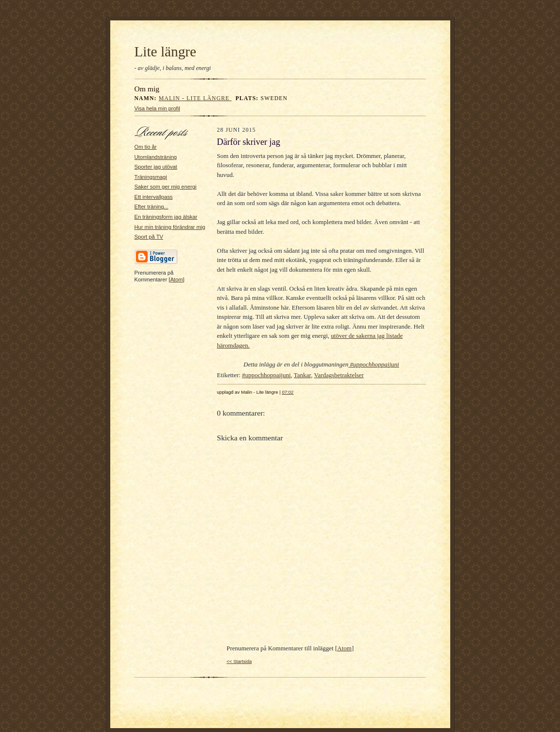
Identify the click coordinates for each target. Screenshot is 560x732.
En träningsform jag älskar (166, 217)
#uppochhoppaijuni (373, 364)
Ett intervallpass (154, 197)
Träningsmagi (151, 177)
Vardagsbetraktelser (339, 375)
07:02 (288, 392)
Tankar (302, 375)
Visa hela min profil (157, 108)
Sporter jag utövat (156, 167)
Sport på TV (149, 237)
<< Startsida (239, 661)
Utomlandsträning (156, 157)
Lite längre (166, 52)
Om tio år (146, 147)
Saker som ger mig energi (166, 187)
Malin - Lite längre (195, 98)
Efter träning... (152, 207)
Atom (176, 279)
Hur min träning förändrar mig (170, 227)
